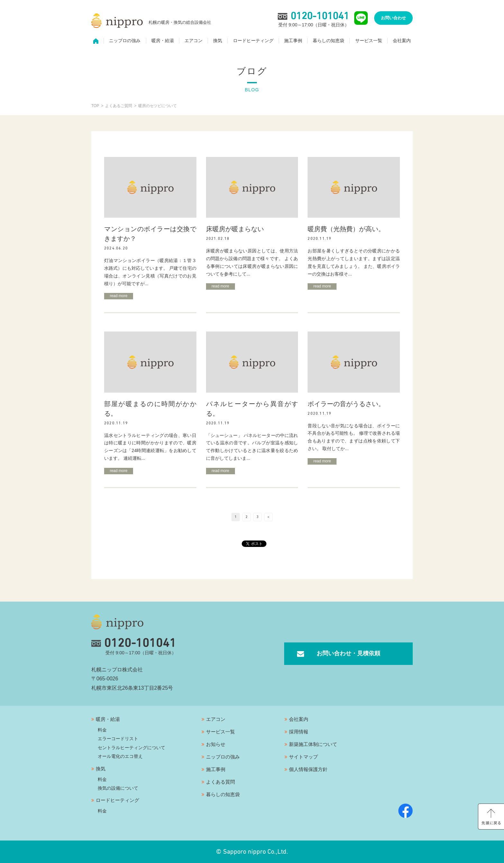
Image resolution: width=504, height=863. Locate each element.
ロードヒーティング (253, 41)
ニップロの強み (125, 41)
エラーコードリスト (118, 739)
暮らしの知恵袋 (328, 41)
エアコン (194, 41)
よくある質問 (221, 782)
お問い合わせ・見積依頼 (348, 653)
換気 (218, 41)
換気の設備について (118, 788)
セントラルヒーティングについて (131, 748)
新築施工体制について (313, 744)
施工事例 (293, 41)
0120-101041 (134, 643)
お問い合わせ (393, 18)
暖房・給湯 (163, 41)
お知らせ (216, 744)
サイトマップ (303, 757)
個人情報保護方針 (308, 769)
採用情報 (299, 732)
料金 (102, 730)
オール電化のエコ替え (120, 756)
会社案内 (402, 41)
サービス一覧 (369, 41)
